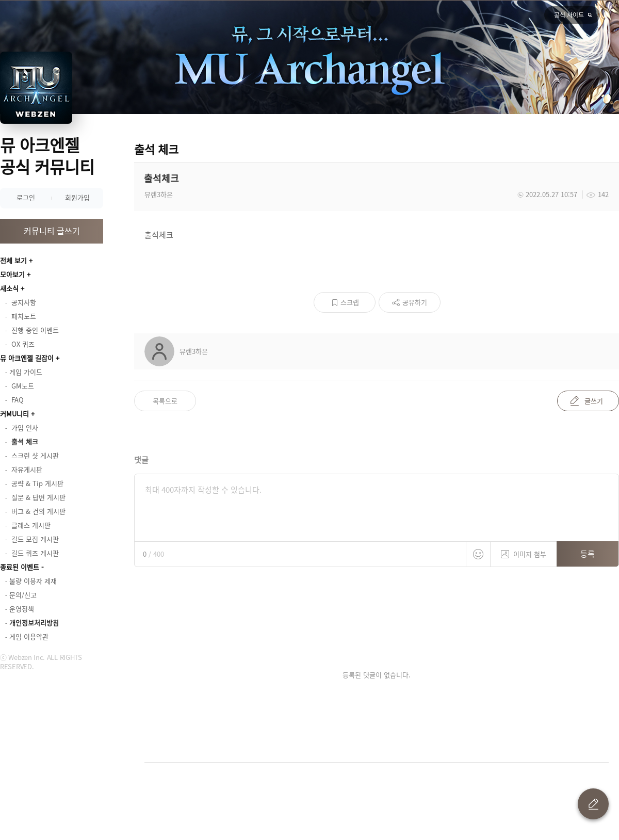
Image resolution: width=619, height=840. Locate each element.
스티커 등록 (478, 554)
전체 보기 (13, 260)
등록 (588, 554)
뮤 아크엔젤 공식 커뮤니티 (47, 156)
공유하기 (415, 302)
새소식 (9, 288)
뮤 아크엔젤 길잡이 (27, 358)
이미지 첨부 (524, 550)
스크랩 (350, 302)
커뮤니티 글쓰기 (52, 231)
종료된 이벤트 (20, 567)
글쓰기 (594, 401)
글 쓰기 (593, 804)
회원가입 (77, 197)
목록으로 (165, 401)
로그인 (26, 197)
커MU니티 (14, 414)
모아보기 (12, 274)
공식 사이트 (569, 15)
